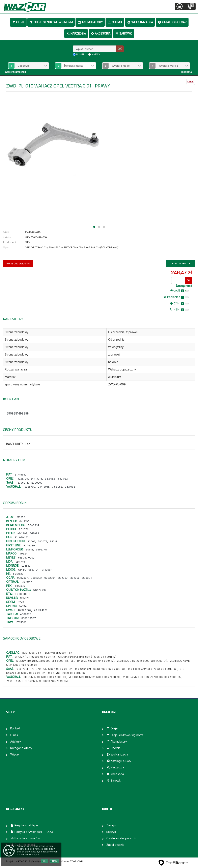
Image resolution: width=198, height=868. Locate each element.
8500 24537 (29, 618)
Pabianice (176, 297)
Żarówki (124, 33)
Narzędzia (76, 33)
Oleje (18, 22)
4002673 (26, 614)
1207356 (20, 586)
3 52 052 (50, 479)
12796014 (22, 483)
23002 (31, 541)
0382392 (36, 578)
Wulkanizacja (140, 22)
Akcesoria (101, 33)
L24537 (26, 566)
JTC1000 (21, 622)
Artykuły (16, 741)
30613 (30, 550)
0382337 (23, 578)
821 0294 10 (22, 537)
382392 (75, 578)
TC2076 (24, 529)
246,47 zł (181, 273)
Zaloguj (111, 825)
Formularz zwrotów (25, 838)
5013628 (18, 574)
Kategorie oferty (21, 748)
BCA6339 (34, 525)
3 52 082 (63, 479)
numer (80, 55)
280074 (43, 541)
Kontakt (15, 728)
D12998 (35, 533)
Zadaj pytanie (115, 845)
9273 (21, 602)
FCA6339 (29, 546)
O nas (14, 735)
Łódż (179, 290)
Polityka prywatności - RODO (32, 832)
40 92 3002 (24, 610)
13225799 (22, 479)
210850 (21, 517)
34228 (54, 541)
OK (120, 49)
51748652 (21, 475)
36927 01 (41, 550)
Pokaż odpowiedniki (18, 264)
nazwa (96, 55)
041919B (24, 521)
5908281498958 (18, 413)
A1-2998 (22, 533)
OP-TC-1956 (26, 570)
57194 (23, 606)
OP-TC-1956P (44, 570)
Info (54, 861)
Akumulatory (90, 22)
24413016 (36, 479)
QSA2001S (39, 590)
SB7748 (20, 562)
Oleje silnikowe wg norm (51, 22)
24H (179, 303)
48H (179, 309)
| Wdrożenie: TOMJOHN (69, 861)
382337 (63, 578)
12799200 (37, 483)
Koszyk (111, 832)
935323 (25, 598)
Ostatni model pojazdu (121, 838)
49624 (23, 554)
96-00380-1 (22, 594)
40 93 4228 (41, 610)
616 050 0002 (26, 558)
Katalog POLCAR (172, 22)
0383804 (50, 578)
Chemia (115, 22)
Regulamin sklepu (24, 825)
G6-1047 (27, 582)
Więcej (15, 754)
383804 (87, 578)
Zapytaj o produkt (181, 263)
